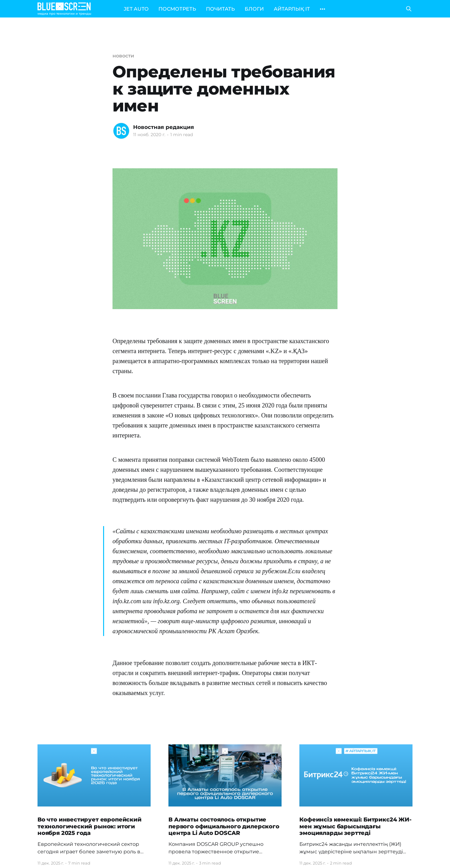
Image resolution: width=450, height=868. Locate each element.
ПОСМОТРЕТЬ (177, 9)
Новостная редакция (164, 127)
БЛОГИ (254, 9)
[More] (322, 9)
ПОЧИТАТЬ (220, 9)
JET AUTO (136, 9)
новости (123, 56)
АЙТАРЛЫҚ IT (292, 9)
